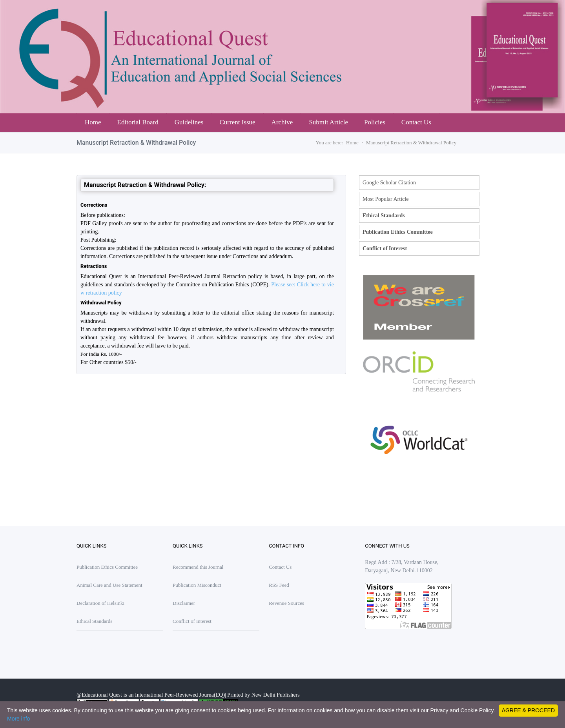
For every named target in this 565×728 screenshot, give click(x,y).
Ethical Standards (384, 216)
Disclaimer (184, 603)
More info (18, 719)
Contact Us (416, 122)
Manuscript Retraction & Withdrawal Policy (411, 143)
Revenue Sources (286, 603)
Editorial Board (138, 122)
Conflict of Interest (385, 248)
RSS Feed (279, 585)
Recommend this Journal (198, 567)
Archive (282, 122)
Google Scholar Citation (389, 183)
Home (93, 122)
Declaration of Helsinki (100, 603)
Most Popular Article (385, 199)
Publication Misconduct (197, 585)
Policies (375, 122)
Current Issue (237, 122)
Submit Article (328, 122)
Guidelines (189, 122)
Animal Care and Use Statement (109, 585)
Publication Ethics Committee (398, 232)
